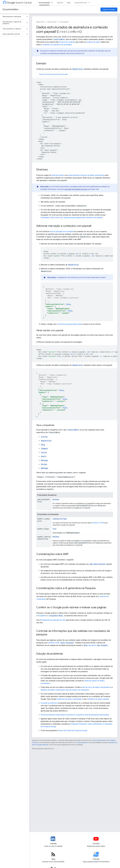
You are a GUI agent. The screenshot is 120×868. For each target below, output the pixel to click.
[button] (13, 17)
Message (44, 460)
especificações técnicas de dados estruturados (86, 175)
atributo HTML (62, 643)
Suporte (60, 3)
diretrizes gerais (58, 175)
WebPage (45, 468)
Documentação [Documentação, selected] (44, 3)
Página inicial (40, 22)
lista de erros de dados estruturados (96, 687)
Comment (44, 449)
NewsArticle (78, 69)
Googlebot (42, 616)
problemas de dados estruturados (70, 699)
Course (44, 453)
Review (44, 464)
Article (44, 437)
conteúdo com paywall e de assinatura (57, 45)
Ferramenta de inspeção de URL (53, 620)
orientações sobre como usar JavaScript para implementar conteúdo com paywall (72, 218)
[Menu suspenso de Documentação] (53, 3)
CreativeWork (73, 430)
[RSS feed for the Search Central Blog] (53, 856)
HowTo (44, 456)
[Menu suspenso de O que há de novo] (90, 3)
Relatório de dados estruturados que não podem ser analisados (65, 690)
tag (96, 645)
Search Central (19, 3)
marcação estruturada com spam (76, 189)
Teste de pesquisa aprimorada (70, 324)
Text (54, 529)
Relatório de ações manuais (99, 699)
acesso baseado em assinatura (62, 232)
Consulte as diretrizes (49, 703)
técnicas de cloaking (67, 42)
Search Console (109, 9)
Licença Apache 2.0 (83, 742)
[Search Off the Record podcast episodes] (96, 856)
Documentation (10, 9)
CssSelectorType (60, 519)
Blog (69, 3)
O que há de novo (81, 3)
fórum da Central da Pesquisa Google (73, 730)
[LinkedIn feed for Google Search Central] (53, 841)
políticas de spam (93, 42)
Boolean (56, 499)
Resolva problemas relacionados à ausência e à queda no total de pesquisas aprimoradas (75, 715)
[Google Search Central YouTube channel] (96, 841)
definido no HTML (98, 523)
